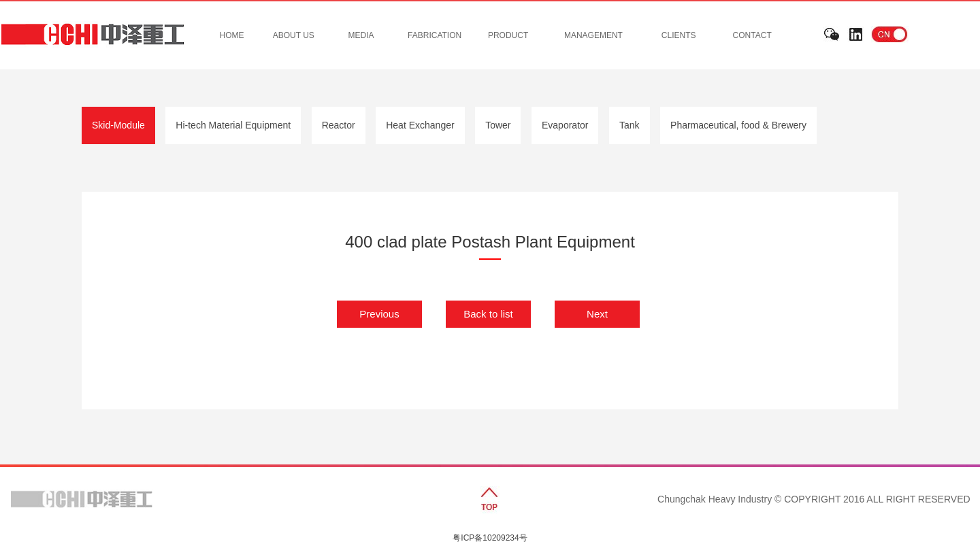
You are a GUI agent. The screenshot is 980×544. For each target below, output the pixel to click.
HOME (232, 35)
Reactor (339, 125)
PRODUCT (508, 35)
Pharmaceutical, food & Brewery (738, 125)
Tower (498, 125)
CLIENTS (679, 35)
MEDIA (361, 35)
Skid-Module (118, 125)
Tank (630, 125)
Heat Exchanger (420, 125)
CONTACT (752, 35)
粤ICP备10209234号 (490, 538)
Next (597, 314)
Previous (379, 314)
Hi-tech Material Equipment (233, 125)
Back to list (488, 314)
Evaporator (565, 125)
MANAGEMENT (593, 35)
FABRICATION (435, 35)
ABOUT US (294, 35)
